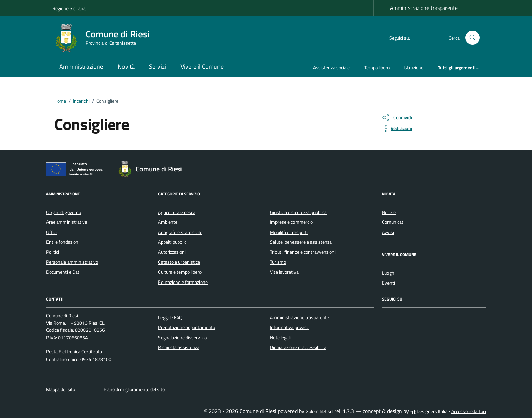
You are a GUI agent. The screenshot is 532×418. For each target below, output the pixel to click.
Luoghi (389, 273)
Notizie (389, 212)
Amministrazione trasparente (424, 8)
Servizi (157, 66)
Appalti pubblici (173, 242)
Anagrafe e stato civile (180, 232)
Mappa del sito (61, 389)
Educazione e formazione (183, 282)
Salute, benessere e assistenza (301, 242)
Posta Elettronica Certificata (74, 352)
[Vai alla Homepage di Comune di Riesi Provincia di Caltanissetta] (105, 38)
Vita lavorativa (284, 272)
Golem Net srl (319, 411)
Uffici (51, 232)
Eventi (388, 283)
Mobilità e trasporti (289, 232)
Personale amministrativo (72, 262)
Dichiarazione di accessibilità (298, 347)
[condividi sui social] (397, 117)
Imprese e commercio (291, 222)
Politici (53, 252)
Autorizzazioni (172, 252)
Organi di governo (64, 212)
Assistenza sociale (331, 67)
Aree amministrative (67, 222)
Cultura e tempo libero (180, 272)
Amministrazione (81, 66)
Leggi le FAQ (170, 317)
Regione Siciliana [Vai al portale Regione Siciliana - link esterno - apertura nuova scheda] (69, 8)
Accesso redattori (469, 411)
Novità (126, 66)
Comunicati (393, 222)
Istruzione (414, 67)
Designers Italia (429, 411)
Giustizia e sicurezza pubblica (298, 212)
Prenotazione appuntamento (187, 327)
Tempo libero (377, 67)
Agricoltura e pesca (177, 212)
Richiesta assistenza (179, 347)
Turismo (278, 262)
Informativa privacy (289, 327)
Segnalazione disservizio (182, 338)
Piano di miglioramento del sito (134, 389)
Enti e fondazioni (63, 242)
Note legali (280, 338)
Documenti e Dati (63, 272)
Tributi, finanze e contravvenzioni (303, 252)
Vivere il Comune (202, 66)
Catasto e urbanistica (179, 262)
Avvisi (388, 232)
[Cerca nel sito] (472, 38)
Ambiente (168, 222)
